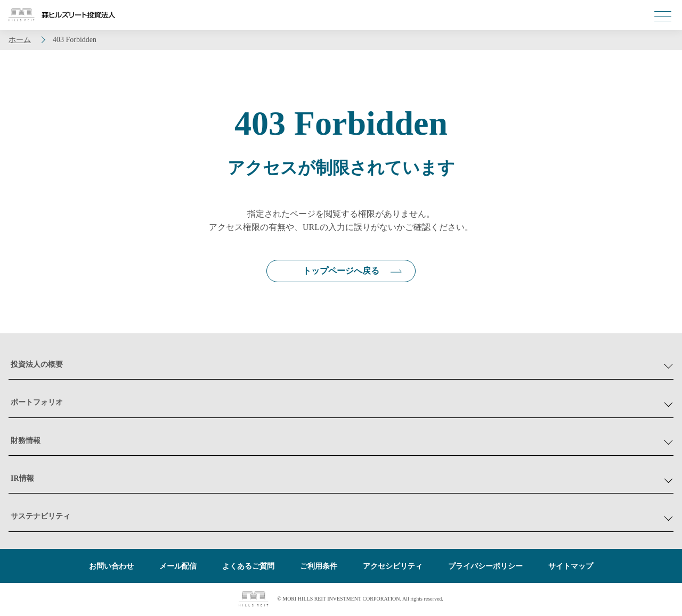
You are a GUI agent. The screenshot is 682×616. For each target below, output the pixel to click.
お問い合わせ (111, 567)
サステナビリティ (40, 517)
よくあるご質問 (248, 567)
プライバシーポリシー (485, 567)
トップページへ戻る (341, 271)
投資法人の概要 (37, 366)
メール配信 (178, 567)
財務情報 (26, 441)
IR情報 (22, 479)
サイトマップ (571, 567)
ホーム (20, 40)
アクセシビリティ (393, 567)
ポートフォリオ (37, 403)
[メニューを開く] (663, 16)
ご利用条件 (319, 567)
